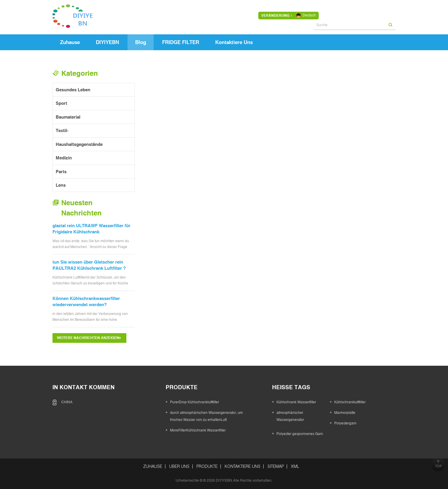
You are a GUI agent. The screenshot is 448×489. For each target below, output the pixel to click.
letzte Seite (290, 351)
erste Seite (161, 351)
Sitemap (276, 466)
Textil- (62, 130)
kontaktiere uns (234, 42)
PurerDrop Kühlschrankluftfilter (263, 187)
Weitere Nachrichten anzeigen (88, 338)
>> (267, 351)
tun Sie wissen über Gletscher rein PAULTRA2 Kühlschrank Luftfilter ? (89, 265)
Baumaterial (68, 117)
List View (184, 87)
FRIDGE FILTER (181, 42)
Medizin (64, 158)
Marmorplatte (345, 413)
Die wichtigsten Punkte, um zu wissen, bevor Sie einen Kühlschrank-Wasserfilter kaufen (184, 309)
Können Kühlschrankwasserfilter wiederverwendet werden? (86, 301)
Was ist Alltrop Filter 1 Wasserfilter (266, 306)
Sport (61, 103)
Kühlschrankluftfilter (350, 402)
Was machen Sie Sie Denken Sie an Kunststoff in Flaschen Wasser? (352, 190)
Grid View (173, 87)
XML (295, 466)
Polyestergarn (345, 423)
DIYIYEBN (107, 42)
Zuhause (70, 42)
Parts (61, 172)
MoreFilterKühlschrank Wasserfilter (181, 187)
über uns (179, 466)
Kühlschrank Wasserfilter (296, 402)
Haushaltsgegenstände (79, 144)
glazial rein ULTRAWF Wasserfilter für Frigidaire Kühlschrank (91, 229)
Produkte (207, 466)
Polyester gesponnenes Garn (300, 434)
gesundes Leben (73, 90)
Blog (141, 42)
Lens (61, 185)
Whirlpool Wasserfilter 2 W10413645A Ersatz (355, 309)
